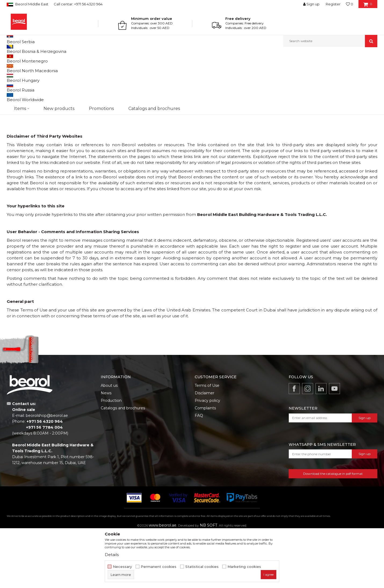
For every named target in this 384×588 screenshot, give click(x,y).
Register (333, 4)
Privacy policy (207, 456)
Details (112, 555)
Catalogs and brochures (123, 463)
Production (111, 456)
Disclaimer (204, 448)
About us (109, 441)
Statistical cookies (202, 567)
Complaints (205, 463)
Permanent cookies (159, 567)
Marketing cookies (244, 567)
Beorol (12, 59)
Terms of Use (207, 441)
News (106, 448)
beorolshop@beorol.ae (47, 471)
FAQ (199, 471)
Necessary (122, 567)
